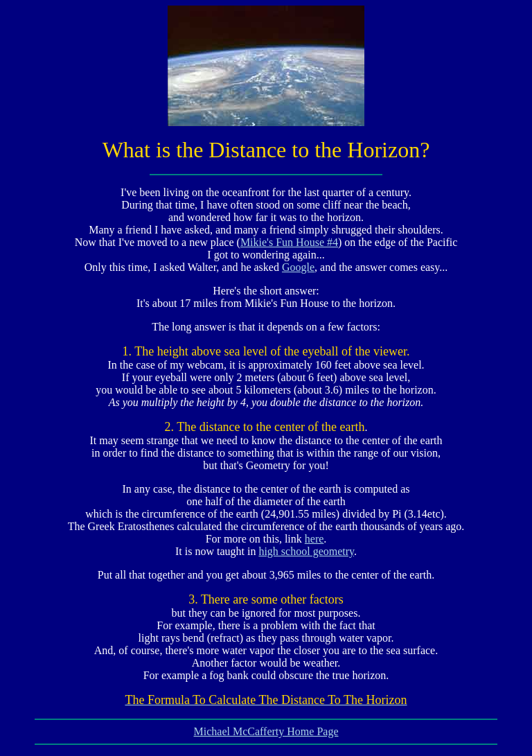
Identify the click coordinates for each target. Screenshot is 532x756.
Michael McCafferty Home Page (266, 731)
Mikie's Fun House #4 (289, 242)
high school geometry (306, 551)
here (314, 539)
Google (298, 267)
